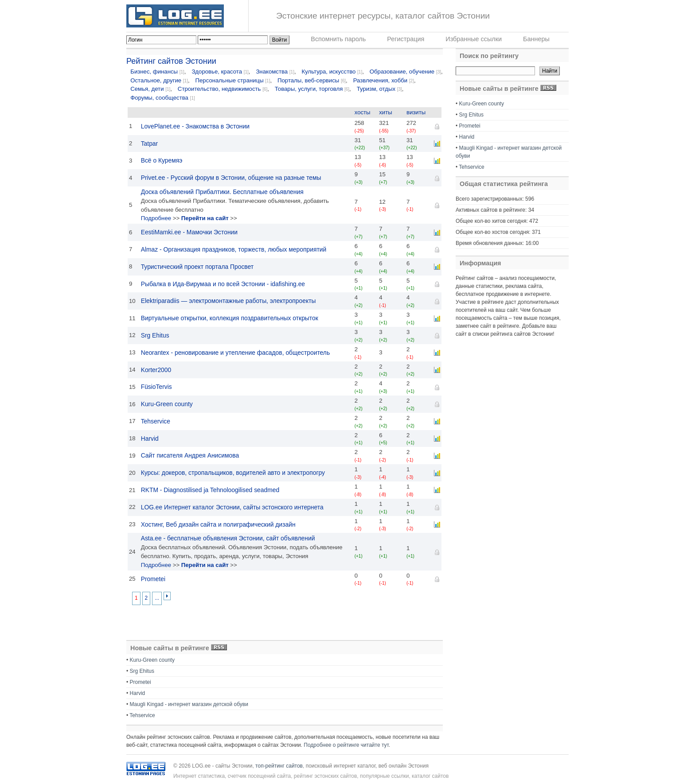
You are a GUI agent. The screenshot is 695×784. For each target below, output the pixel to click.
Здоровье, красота (217, 72)
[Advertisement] (180, 622)
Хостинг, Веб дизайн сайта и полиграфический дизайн (218, 524)
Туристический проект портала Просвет (197, 267)
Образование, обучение (402, 72)
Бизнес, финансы (154, 72)
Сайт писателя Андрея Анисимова (190, 455)
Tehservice (156, 421)
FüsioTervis (156, 387)
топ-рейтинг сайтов (279, 766)
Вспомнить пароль (338, 39)
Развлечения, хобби (380, 80)
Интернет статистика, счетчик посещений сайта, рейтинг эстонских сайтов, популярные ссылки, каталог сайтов (311, 776)
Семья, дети (147, 89)
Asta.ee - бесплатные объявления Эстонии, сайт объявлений (228, 538)
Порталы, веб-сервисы (308, 80)
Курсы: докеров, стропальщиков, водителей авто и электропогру (233, 473)
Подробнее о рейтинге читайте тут (346, 745)
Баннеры (536, 39)
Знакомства (272, 72)
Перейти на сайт (205, 218)
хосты (363, 112)
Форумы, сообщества (159, 98)
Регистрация (406, 39)
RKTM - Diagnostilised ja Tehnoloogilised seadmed (210, 490)
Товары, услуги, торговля (309, 89)
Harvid (150, 439)
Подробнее (156, 218)
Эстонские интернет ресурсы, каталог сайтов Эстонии (383, 16)
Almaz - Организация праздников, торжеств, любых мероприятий (234, 249)
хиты (385, 112)
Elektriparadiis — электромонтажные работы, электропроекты (228, 301)
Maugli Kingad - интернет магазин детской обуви (189, 704)
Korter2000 (156, 370)
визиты (416, 112)
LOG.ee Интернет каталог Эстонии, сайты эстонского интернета (232, 507)
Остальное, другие (156, 80)
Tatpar (150, 144)
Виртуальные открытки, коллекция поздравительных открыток (230, 318)
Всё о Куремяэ (162, 160)
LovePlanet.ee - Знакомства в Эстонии (195, 126)
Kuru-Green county (167, 404)
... (157, 598)
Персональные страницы (230, 80)
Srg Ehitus (155, 335)
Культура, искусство (330, 72)
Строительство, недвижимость (219, 89)
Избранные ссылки (474, 39)
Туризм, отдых (376, 89)
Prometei (153, 579)
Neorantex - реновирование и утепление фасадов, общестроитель (236, 353)
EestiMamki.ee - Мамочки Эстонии (189, 232)
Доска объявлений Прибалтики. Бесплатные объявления (222, 192)
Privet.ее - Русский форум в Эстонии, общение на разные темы (231, 178)
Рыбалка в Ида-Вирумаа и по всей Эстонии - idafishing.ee (223, 284)
